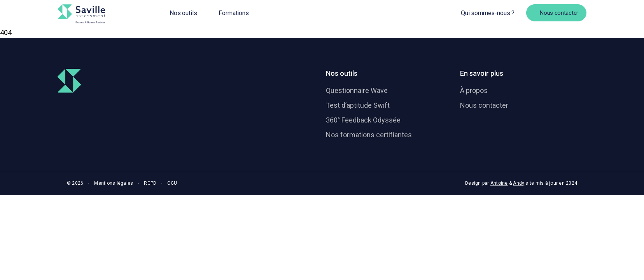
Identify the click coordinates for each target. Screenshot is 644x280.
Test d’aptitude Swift (358, 105)
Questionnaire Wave (357, 90)
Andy (519, 183)
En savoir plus (482, 73)
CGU (172, 183)
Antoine (499, 183)
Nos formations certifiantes (369, 135)
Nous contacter (484, 105)
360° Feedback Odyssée (363, 120)
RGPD (150, 183)
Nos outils (342, 73)
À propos (474, 90)
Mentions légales (114, 183)
